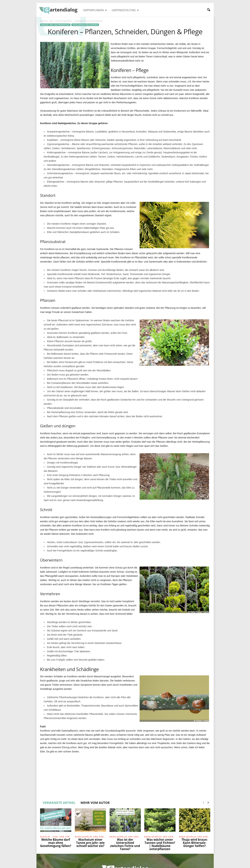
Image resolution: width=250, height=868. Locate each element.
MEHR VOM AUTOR (95, 803)
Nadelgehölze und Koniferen (85, 25)
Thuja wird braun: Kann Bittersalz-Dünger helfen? (195, 843)
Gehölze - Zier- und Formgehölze (56, 21)
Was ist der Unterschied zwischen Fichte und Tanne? (125, 844)
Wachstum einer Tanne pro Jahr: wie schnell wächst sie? (90, 843)
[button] (209, 10)
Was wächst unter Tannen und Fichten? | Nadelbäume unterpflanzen (160, 844)
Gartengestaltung (125, 10)
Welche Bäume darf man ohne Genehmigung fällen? (56, 843)
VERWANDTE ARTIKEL (59, 803)
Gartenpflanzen (95, 10)
